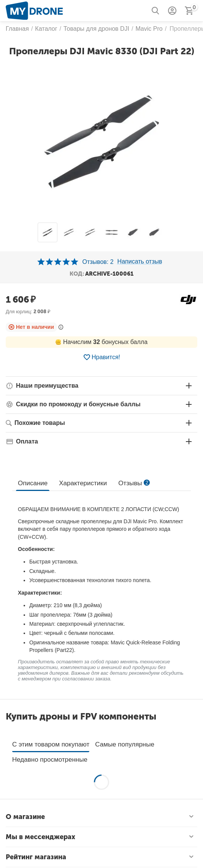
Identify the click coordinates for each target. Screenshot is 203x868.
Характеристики (83, 483)
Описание (33, 483)
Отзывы (134, 483)
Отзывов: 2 (98, 262)
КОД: (77, 274)
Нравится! (101, 357)
